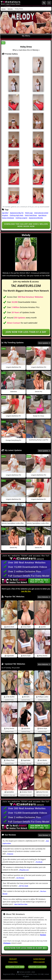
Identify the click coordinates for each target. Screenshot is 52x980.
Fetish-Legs (29, 213)
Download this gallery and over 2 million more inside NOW (26, 225)
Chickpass (7, 943)
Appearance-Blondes (36, 218)
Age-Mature (42, 215)
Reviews (43, 935)
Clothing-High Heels (16, 215)
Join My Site (26, 591)
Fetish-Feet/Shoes (31, 215)
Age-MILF (5, 213)
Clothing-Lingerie (21, 218)
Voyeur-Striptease (8, 218)
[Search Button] (44, 3)
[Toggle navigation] (49, 3)
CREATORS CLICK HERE (37, 967)
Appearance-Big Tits (17, 213)
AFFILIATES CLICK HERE (15, 967)
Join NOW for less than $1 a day (26, 332)
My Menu (26, 36)
